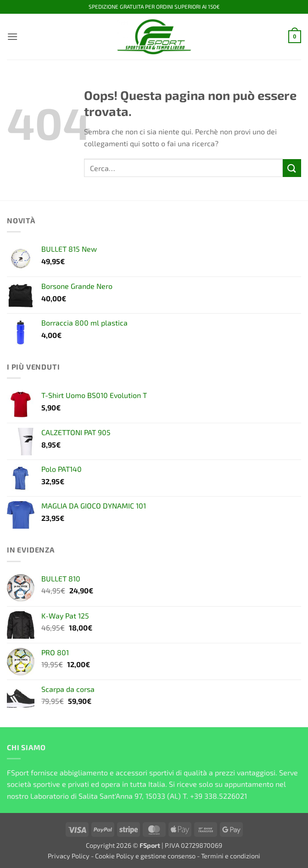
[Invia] (292, 168)
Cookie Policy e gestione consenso (145, 856)
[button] (12, 36)
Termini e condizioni (231, 856)
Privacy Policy (69, 856)
